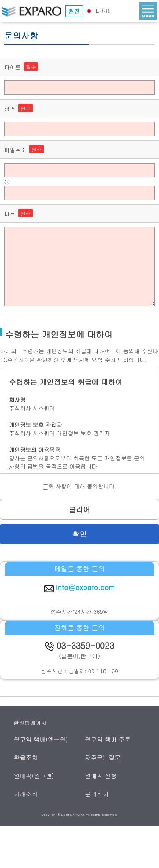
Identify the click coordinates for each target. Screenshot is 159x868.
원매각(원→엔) (34, 776)
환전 (74, 11)
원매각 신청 (101, 776)
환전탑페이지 (30, 722)
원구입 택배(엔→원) (41, 739)
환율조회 (26, 757)
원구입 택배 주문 (108, 739)
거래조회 (26, 794)
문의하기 (97, 794)
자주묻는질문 (103, 757)
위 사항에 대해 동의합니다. (79, 486)
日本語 (98, 10)
